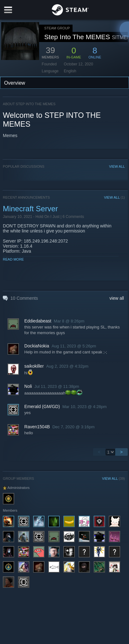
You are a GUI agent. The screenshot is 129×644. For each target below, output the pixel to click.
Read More (13, 259)
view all (117, 298)
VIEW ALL (117, 166)
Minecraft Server (30, 209)
